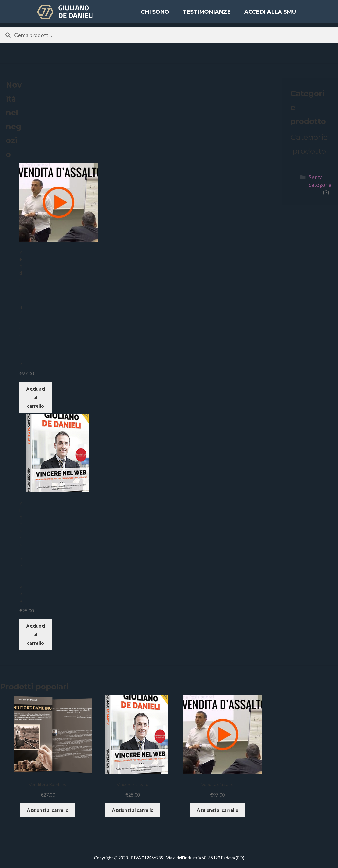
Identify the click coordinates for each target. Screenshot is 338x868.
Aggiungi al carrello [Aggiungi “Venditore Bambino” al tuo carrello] (48, 810)
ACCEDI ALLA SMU (270, 15)
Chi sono (155, 15)
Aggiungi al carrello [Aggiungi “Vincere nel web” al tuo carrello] (36, 634)
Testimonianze (207, 15)
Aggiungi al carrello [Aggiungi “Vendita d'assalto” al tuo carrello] (36, 397)
